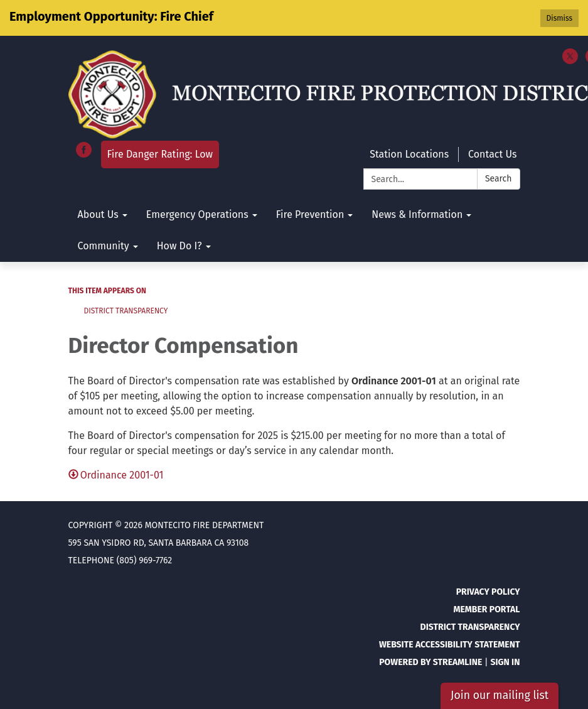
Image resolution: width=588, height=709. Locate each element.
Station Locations (409, 154)
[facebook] (84, 154)
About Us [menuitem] (98, 214)
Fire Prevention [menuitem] (310, 214)
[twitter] (570, 61)
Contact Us (492, 154)
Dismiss (559, 18)
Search (499, 179)
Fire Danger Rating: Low (160, 154)
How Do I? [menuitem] (179, 246)
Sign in (505, 662)
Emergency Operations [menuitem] (197, 214)
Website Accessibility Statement (450, 645)
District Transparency (126, 311)
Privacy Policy (488, 592)
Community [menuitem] (104, 246)
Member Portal (486, 609)
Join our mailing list (500, 695)
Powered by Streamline (430, 662)
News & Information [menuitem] (417, 214)
